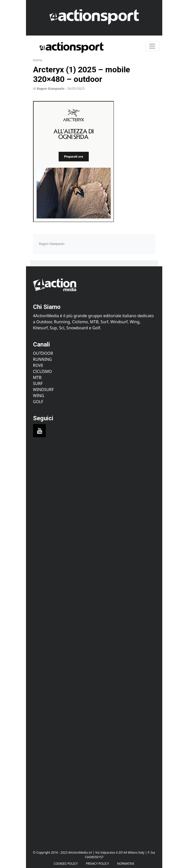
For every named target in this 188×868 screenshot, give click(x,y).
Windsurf (44, 390)
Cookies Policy (66, 864)
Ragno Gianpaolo (50, 88)
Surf (38, 383)
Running (43, 359)
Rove (38, 365)
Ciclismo (43, 371)
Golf (38, 402)
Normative (126, 864)
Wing (39, 396)
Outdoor (43, 353)
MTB (37, 377)
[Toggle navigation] (152, 46)
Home (38, 60)
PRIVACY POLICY (97, 864)
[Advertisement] (94, 491)
